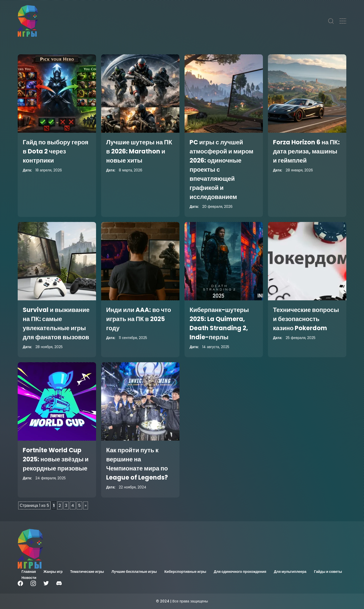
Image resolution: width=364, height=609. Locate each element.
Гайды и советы (328, 572)
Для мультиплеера (290, 572)
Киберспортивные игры (185, 572)
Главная (29, 572)
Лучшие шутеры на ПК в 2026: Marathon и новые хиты (139, 151)
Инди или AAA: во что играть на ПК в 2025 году (139, 319)
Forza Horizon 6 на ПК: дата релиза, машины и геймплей (306, 151)
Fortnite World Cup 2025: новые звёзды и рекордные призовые (56, 459)
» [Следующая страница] (86, 505)
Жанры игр (53, 572)
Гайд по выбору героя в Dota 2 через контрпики (56, 151)
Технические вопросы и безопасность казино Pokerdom (306, 319)
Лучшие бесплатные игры (134, 572)
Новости (29, 578)
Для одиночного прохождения (240, 572)
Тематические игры (87, 572)
